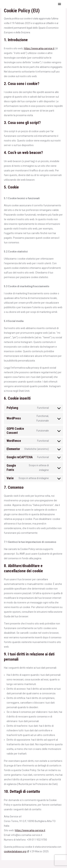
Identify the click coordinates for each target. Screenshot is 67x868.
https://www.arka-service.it (39, 48)
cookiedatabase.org (15, 851)
